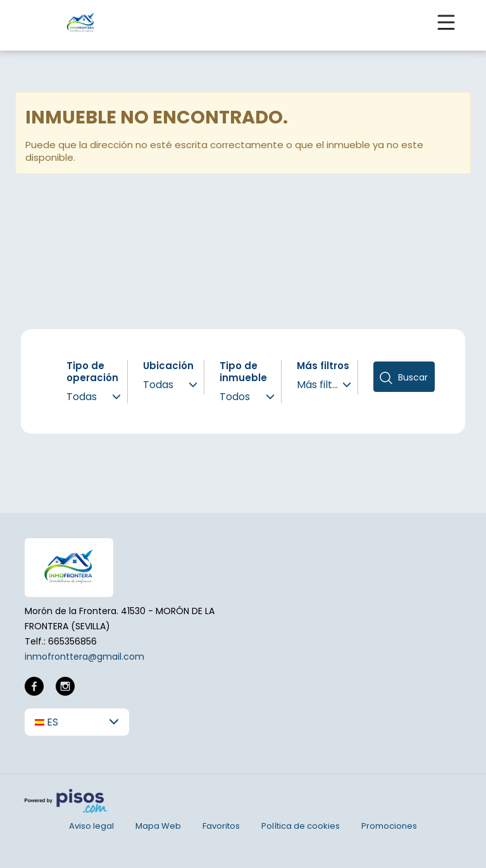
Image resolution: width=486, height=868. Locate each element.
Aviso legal (91, 826)
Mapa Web (158, 826)
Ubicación (168, 366)
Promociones (389, 826)
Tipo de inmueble (243, 372)
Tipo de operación (92, 372)
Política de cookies (301, 826)
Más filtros (323, 366)
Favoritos (221, 826)
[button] (77, 722)
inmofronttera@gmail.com (84, 657)
